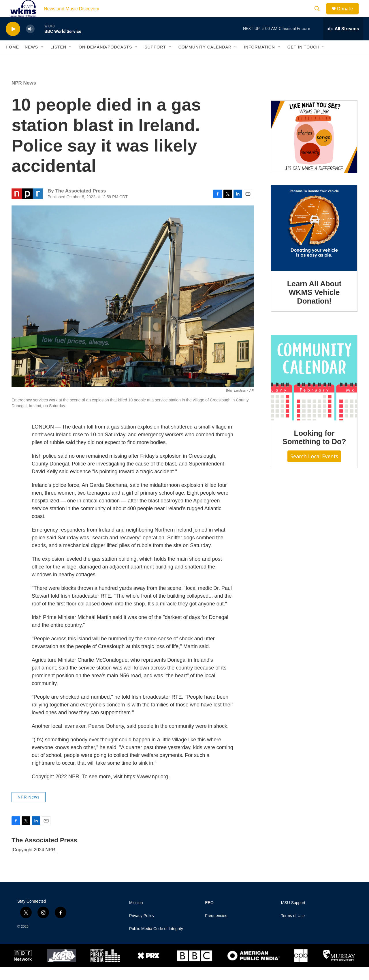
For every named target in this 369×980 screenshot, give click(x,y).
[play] (13, 42)
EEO (209, 916)
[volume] (30, 42)
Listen (58, 60)
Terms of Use (293, 929)
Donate (349, 15)
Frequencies (216, 929)
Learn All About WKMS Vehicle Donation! (314, 305)
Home (12, 60)
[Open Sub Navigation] (42, 60)
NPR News (24, 96)
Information (259, 60)
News (31, 60)
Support (155, 60)
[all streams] (343, 42)
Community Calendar (205, 60)
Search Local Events (314, 469)
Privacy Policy (142, 929)
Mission (136, 916)
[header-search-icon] (320, 15)
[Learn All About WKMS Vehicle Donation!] (314, 241)
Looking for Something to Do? (314, 450)
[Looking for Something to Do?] (314, 391)
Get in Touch (304, 60)
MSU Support (293, 916)
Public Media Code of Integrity (156, 942)
